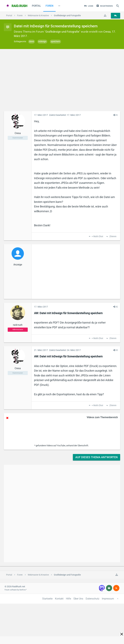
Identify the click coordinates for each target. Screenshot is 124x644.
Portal (36, 6)
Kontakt (59, 599)
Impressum (108, 599)
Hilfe (68, 599)
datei (32, 41)
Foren (49, 6)
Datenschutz (92, 599)
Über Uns (78, 599)
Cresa (107, 32)
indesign (42, 41)
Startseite (47, 599)
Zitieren (113, 237)
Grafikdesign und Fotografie (62, 32)
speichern (55, 41)
